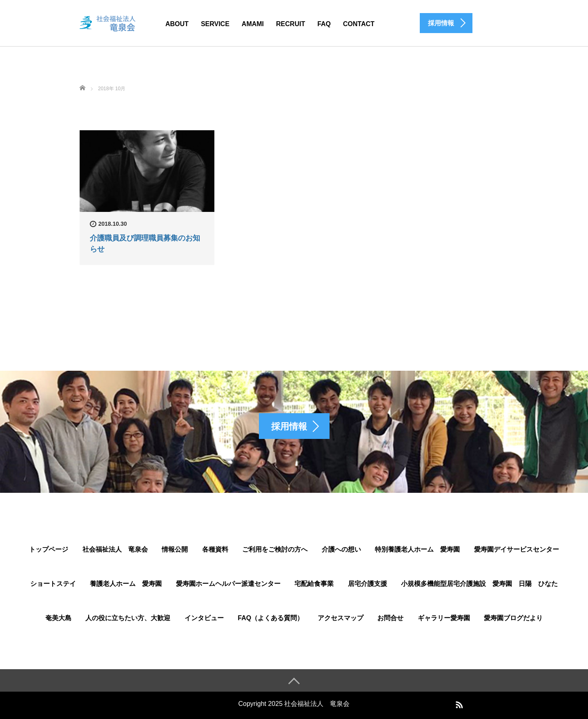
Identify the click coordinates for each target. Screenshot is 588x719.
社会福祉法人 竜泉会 (115, 549)
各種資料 (215, 549)
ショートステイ (53, 584)
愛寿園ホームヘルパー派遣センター (228, 584)
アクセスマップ (341, 618)
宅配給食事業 (314, 584)
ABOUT (177, 24)
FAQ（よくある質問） (271, 618)
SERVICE (215, 24)
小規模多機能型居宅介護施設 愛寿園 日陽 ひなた (479, 584)
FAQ (324, 24)
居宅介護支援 (367, 584)
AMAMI (253, 24)
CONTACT (359, 24)
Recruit (291, 24)
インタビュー (204, 618)
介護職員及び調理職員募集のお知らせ (145, 244)
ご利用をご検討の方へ (275, 549)
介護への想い (341, 549)
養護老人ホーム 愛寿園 (126, 584)
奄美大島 (58, 618)
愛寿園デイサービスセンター (517, 549)
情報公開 (175, 549)
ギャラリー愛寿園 (444, 618)
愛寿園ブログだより (513, 618)
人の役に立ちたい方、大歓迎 (128, 618)
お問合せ (390, 618)
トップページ (49, 549)
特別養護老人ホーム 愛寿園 (417, 549)
